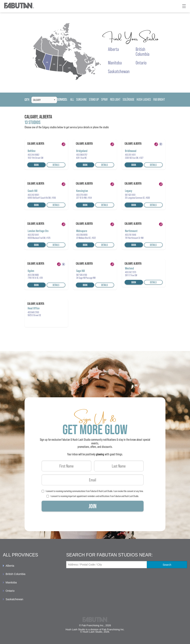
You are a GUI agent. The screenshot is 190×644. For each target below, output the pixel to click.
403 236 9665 (33, 275)
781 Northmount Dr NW (134, 238)
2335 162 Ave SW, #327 (134, 158)
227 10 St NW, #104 (84, 198)
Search (167, 565)
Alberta (10, 566)
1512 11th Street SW (36, 158)
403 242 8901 (33, 195)
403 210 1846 (131, 235)
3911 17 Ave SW (131, 275)
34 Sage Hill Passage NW (86, 278)
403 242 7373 (131, 272)
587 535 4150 (82, 275)
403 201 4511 (130, 155)
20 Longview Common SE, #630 (137, 198)
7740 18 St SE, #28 (35, 278)
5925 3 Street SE (34, 315)
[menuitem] (32, 566)
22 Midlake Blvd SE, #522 (86, 238)
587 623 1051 (130, 195)
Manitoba (11, 582)
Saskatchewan (14, 599)
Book (36, 165)
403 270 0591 (82, 195)
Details (56, 165)
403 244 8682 (33, 155)
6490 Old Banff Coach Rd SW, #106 (42, 198)
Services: (62, 100)
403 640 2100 (33, 312)
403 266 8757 (82, 155)
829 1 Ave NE (81, 158)
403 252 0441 (33, 235)
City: (27, 100)
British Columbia (15, 574)
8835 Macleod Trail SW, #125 (39, 238)
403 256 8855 (82, 235)
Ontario (10, 591)
